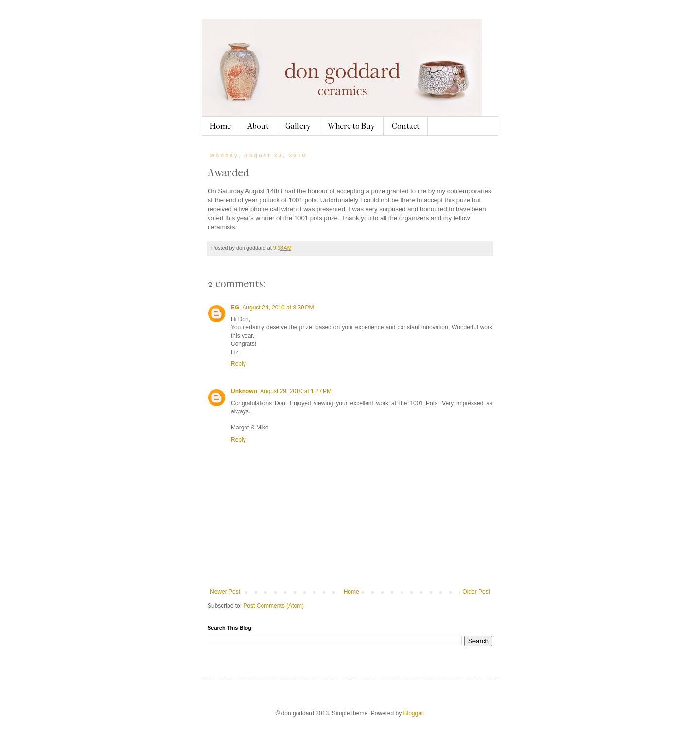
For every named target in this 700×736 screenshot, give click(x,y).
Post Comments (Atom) (273, 606)
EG (235, 308)
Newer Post (225, 592)
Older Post (476, 592)
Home (220, 126)
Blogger (413, 713)
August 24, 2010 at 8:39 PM (278, 308)
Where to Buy (351, 126)
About (258, 126)
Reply (238, 364)
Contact (406, 126)
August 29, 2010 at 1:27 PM (296, 391)
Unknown (244, 391)
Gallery (298, 126)
